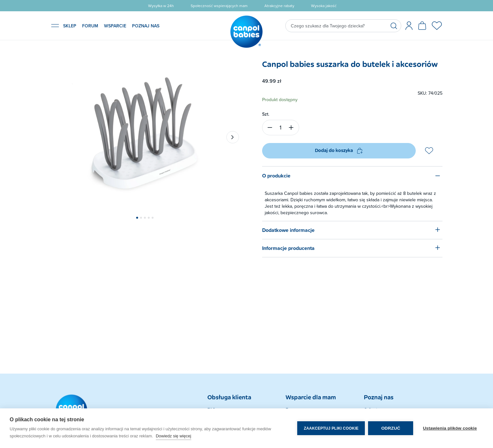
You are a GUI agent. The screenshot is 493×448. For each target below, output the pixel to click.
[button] (137, 218)
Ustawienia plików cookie (450, 428)
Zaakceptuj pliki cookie (331, 428)
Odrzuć (391, 428)
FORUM (90, 26)
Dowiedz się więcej (174, 436)
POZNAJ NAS (146, 26)
